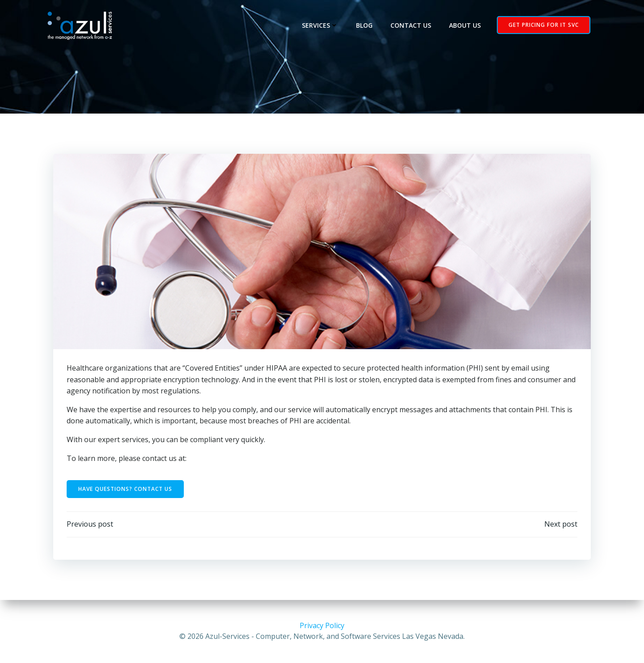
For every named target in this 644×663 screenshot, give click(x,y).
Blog (364, 25)
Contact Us (411, 25)
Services (320, 25)
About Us (465, 25)
